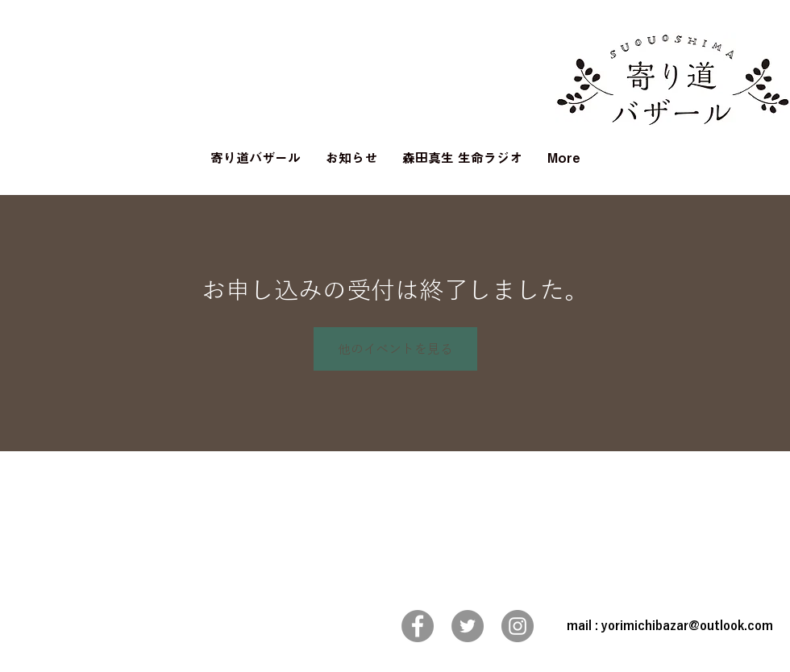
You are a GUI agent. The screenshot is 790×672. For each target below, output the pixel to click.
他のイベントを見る (395, 349)
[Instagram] (518, 626)
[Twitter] (468, 626)
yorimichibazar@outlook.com (687, 626)
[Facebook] (418, 626)
